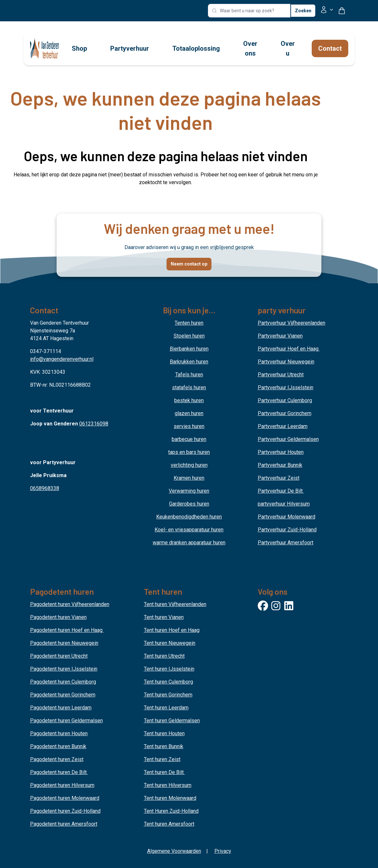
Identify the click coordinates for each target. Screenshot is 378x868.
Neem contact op (189, 264)
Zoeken (303, 11)
